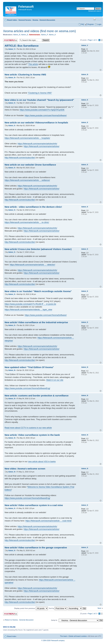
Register (91, 24)
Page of (92, 40)
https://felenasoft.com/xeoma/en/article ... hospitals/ (27, 138)
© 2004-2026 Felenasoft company (53, 641)
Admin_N (17, 35)
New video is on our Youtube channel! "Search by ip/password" (39, 100)
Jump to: (54, 620)
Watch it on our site (55, 380)
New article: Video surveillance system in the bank (32, 435)
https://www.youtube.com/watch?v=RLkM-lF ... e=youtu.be (30, 304)
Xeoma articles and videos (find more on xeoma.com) (39, 31)
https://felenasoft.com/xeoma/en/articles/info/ (37, 144)
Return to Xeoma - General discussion (19, 620)
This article (33, 64)
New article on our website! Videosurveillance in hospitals (36, 123)
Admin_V (12, 49)
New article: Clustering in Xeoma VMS (25, 75)
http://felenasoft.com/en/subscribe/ (20, 158)
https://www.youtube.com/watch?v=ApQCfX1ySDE (42, 110)
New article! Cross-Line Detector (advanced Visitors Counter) (38, 249)
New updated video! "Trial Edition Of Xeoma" (29, 367)
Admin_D (25, 35)
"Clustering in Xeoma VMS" (40, 93)
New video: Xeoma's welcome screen (25, 469)
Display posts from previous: (31, 608)
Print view (94, 19)
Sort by (58, 608)
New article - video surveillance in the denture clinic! (33, 207)
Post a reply (10, 40)
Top (101, 70)
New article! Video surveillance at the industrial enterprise (36, 322)
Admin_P (45, 35)
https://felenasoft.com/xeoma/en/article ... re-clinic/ (27, 222)
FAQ (82, 24)
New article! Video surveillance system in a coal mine (34, 505)
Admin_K (52, 35)
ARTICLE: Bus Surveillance (22, 46)
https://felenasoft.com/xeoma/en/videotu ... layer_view (28, 310)
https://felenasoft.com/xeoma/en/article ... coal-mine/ (48, 521)
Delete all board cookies (78, 636)
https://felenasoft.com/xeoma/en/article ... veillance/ (27, 180)
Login (99, 24)
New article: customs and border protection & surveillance (37, 396)
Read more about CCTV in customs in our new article (28, 428)
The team (64, 636)
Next (99, 608)
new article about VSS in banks (42, 462)
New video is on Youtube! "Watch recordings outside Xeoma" (38, 291)
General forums (25, 20)
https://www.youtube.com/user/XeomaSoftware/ (46, 115)
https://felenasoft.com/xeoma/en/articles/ (42, 146)
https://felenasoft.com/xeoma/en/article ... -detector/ (32, 265)
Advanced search (95, 11)
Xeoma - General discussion (44, 20)
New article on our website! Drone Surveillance (30, 165)
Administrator (35, 35)
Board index (12, 20)
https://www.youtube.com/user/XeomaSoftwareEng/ (27, 388)
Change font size (99, 19)
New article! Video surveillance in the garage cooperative (36, 547)
